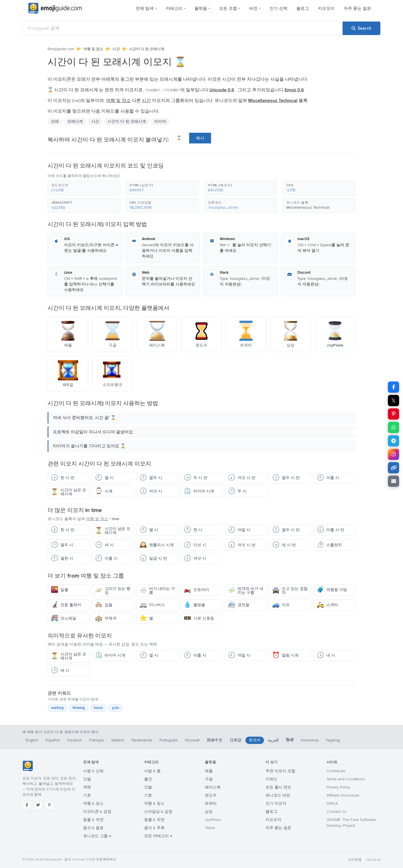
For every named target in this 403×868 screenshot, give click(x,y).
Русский (192, 740)
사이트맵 (355, 860)
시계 (104, 491)
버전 (255, 8)
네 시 (326, 655)
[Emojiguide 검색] (183, 28)
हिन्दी (290, 740)
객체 (87, 787)
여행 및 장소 (93, 49)
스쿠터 (327, 605)
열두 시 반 (286, 478)
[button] (84, 188)
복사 (200, 138)
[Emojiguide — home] (55, 8)
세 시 (104, 545)
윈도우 (211, 795)
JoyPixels (213, 820)
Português (169, 740)
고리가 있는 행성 (113, 591)
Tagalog (333, 740)
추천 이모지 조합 (280, 771)
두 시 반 (195, 478)
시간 (116, 49)
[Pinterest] (49, 805)
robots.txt (373, 860)
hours (98, 708)
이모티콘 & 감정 (97, 812)
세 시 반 (284, 545)
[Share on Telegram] (393, 441)
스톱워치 (329, 545)
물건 (148, 779)
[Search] (361, 28)
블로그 (303, 8)
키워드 (271, 779)
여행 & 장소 (93, 803)
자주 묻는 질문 (357, 8)
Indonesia (310, 740)
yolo (116, 708)
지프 (281, 605)
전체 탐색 (146, 8)
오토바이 (196, 590)
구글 (209, 779)
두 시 (237, 491)
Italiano (118, 740)
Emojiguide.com (61, 49)
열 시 (104, 478)
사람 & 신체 (93, 771)
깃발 (87, 779)
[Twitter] (38, 805)
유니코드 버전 (278, 795)
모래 (55, 121)
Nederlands (142, 740)
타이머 (160, 121)
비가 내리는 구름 (157, 591)
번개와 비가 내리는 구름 (246, 591)
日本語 (236, 740)
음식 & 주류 (154, 828)
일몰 (59, 590)
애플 (209, 771)
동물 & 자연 (93, 820)
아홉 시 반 (330, 530)
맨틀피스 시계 (157, 545)
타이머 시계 (199, 491)
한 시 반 (63, 478)
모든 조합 (230, 8)
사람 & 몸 (152, 771)
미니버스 (152, 605)
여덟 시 (239, 530)
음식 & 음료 (93, 828)
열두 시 (151, 478)
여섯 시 (151, 491)
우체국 (106, 618)
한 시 (193, 530)
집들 (104, 605)
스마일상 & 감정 (158, 812)
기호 (87, 795)
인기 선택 (278, 8)
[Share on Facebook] (393, 387)
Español (53, 740)
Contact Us (336, 812)
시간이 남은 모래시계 (68, 492)
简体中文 (215, 740)
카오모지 (326, 8)
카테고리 (176, 8)
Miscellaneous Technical (308, 207)
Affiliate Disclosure (343, 795)
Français (97, 740)
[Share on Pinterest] (393, 414)
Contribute (336, 771)
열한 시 (62, 558)
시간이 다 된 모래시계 (127, 121)
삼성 (209, 812)
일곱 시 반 (153, 558)
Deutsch (75, 740)
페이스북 (213, 787)
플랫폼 (202, 8)
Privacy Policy (338, 787)
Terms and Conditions (346, 779)
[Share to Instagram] (393, 454)
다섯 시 (195, 545)
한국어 (255, 740)
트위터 (211, 803)
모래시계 (75, 121)
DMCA (332, 803)
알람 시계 (285, 655)
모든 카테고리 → (158, 836)
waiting (57, 708)
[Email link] (393, 481)
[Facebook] (27, 805)
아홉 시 (328, 478)
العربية (273, 740)
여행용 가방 (332, 590)
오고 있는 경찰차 (290, 591)
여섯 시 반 (242, 478)
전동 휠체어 (66, 605)
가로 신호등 (199, 618)
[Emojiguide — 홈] (28, 766)
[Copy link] (393, 468)
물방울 (194, 605)
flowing (79, 708)
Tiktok (210, 828)
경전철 (239, 605)
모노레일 (63, 618)
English (32, 740)
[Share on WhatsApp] (393, 427)
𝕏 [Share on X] (393, 401)
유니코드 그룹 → (97, 836)
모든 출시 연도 (278, 787)
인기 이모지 (276, 803)
